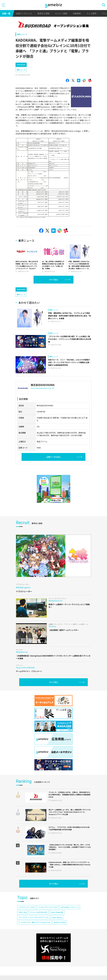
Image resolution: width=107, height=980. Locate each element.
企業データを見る (53, 457)
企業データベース (24, 13)
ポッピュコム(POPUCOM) (39, 912)
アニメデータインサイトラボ (48, 907)
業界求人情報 (43, 13)
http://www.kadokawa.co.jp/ (42, 388)
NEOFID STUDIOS (60, 922)
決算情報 (77, 13)
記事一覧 (6, 13)
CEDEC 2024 (23, 912)
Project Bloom (57, 917)
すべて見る (53, 280)
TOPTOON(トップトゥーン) (70, 907)
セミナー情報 (61, 13)
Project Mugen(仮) (57, 912)
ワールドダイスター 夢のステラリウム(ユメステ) (34, 922)
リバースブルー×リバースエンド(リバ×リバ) (33, 917)
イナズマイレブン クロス (27, 907)
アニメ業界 (91, 13)
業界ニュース (22, 34)
